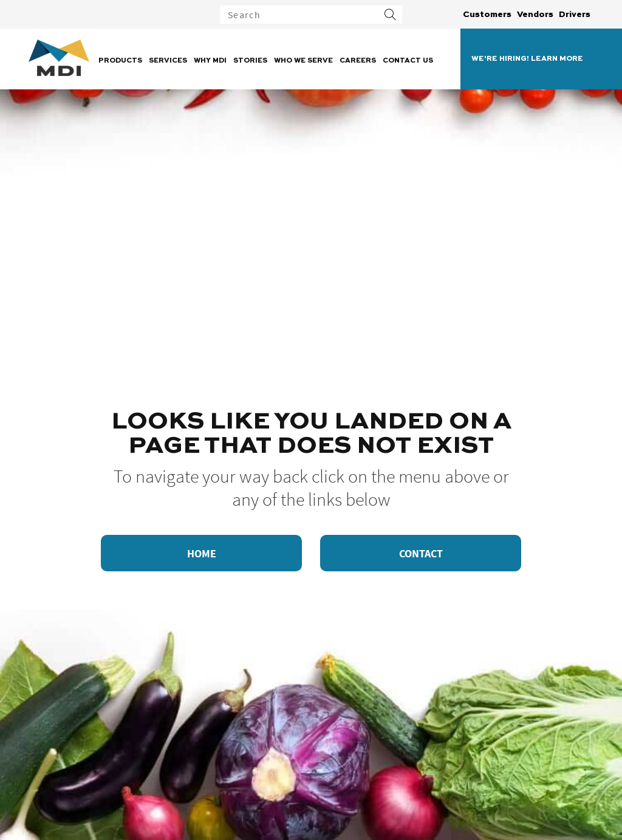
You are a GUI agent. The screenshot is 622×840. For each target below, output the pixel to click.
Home (202, 553)
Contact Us (408, 61)
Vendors (535, 15)
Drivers (575, 15)
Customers (487, 15)
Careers (358, 61)
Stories (250, 61)
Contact (421, 553)
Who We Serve (303, 61)
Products (120, 61)
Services (168, 61)
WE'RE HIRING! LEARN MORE (527, 59)
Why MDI (210, 61)
